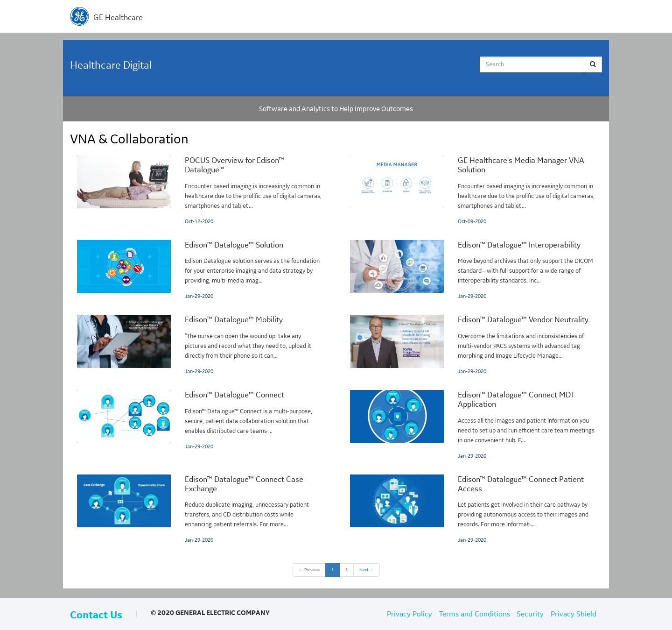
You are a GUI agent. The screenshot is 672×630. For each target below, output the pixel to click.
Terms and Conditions (475, 614)
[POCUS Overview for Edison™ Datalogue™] (199, 191)
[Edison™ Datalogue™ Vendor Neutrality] (472, 345)
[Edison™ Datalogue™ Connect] (199, 421)
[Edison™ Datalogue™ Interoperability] (472, 271)
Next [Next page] (367, 570)
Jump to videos (0, 0)
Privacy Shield (574, 614)
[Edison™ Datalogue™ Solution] (199, 271)
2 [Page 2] (346, 570)
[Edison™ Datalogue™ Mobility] (199, 345)
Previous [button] (309, 570)
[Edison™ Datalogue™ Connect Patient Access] (472, 510)
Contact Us (96, 615)
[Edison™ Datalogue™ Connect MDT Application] (472, 425)
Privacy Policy (409, 614)
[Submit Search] (593, 64)
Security (530, 614)
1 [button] (332, 570)
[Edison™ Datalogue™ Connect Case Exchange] (199, 510)
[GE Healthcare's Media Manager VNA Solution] (472, 191)
